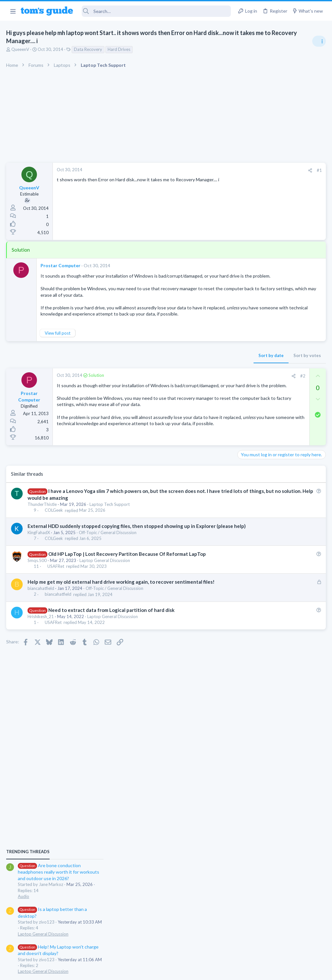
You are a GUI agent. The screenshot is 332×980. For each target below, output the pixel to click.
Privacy (183, 971)
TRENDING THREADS (250, 361)
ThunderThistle (42, 520)
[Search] (156, 11)
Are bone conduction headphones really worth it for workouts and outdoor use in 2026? (281, 381)
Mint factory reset (268, 493)
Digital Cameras (255, 631)
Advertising (96, 971)
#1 (215, 170)
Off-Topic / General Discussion (108, 555)
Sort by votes (203, 363)
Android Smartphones (261, 511)
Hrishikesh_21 (41, 646)
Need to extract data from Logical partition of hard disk (112, 639)
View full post (58, 341)
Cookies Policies (142, 971)
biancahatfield (41, 618)
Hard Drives (119, 49)
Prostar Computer (61, 265)
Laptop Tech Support (110, 520)
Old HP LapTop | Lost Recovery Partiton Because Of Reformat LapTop (127, 576)
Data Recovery (88, 49)
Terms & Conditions (227, 971)
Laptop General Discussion (105, 583)
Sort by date (167, 363)
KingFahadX (39, 555)
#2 (199, 383)
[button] (13, 11)
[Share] (206, 170)
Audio (246, 405)
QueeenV (21, 49)
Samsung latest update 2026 (279, 581)
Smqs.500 (37, 583)
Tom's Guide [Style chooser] (279, 944)
